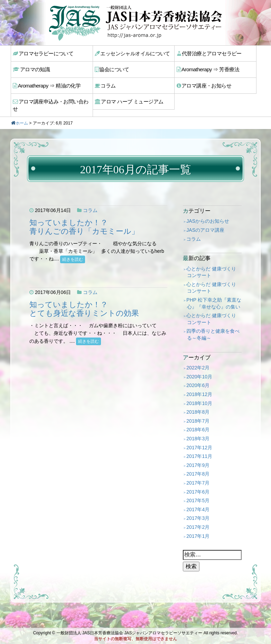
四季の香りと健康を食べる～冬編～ (213, 325)
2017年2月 (198, 517)
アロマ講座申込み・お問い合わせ (52, 99)
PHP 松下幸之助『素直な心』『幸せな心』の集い (214, 294)
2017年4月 (198, 500)
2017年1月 (198, 526)
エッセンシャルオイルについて (132, 53)
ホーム (22, 113)
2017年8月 (198, 464)
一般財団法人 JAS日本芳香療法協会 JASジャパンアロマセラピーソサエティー (129, 633)
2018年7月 (198, 411)
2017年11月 (199, 447)
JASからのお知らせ (208, 212)
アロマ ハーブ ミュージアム (128, 99)
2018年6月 (198, 420)
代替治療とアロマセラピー (208, 53)
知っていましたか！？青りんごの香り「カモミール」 (84, 217)
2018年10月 (199, 394)
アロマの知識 (32, 68)
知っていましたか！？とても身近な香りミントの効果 (84, 299)
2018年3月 (198, 429)
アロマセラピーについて (43, 53)
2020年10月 (199, 367)
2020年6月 (198, 376)
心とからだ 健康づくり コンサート (211, 263)
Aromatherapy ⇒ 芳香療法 (207, 68)
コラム (106, 84)
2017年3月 (198, 509)
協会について (113, 68)
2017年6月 (198, 482)
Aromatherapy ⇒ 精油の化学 (46, 84)
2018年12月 (199, 385)
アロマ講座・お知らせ (204, 84)
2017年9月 (198, 456)
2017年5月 (198, 491)
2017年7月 (198, 473)
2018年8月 (198, 402)
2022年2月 (198, 358)
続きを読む (73, 250)
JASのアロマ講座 (205, 220)
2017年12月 (199, 438)
